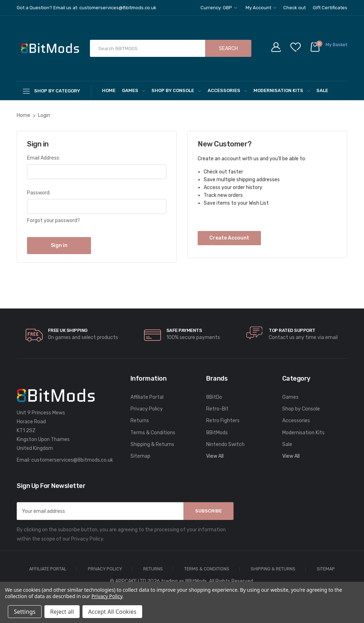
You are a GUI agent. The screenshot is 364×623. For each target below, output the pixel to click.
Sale (322, 90)
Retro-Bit (217, 409)
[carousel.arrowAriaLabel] (34, 335)
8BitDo (214, 397)
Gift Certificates (330, 8)
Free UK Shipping (68, 330)
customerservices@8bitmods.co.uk (72, 460)
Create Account (229, 238)
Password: (39, 193)
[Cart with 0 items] (328, 49)
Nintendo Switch (225, 444)
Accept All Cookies (112, 612)
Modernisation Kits (282, 90)
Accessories (227, 90)
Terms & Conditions (153, 433)
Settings (25, 612)
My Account (261, 8)
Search (228, 49)
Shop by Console (176, 90)
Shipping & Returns (152, 444)
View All (215, 456)
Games (133, 90)
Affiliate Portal (147, 397)
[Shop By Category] (54, 91)
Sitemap (140, 456)
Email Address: (44, 158)
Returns (140, 421)
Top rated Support (292, 330)
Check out (295, 8)
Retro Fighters (223, 421)
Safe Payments (184, 330)
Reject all (62, 612)
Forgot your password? (53, 221)
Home (109, 90)
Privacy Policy (147, 409)
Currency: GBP (219, 8)
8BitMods (217, 433)
